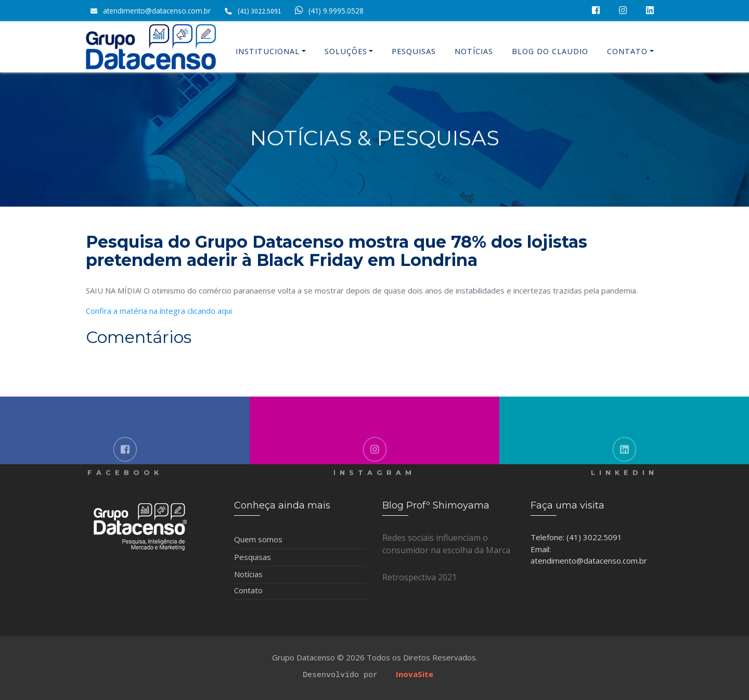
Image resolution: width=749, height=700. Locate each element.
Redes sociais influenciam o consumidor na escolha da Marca (446, 544)
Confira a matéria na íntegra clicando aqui (159, 311)
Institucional (268, 51)
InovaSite (415, 674)
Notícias (474, 51)
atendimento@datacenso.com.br (157, 11)
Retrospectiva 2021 (419, 577)
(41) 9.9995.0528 (327, 11)
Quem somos (258, 539)
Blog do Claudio (550, 51)
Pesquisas (414, 51)
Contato (627, 51)
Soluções (346, 51)
